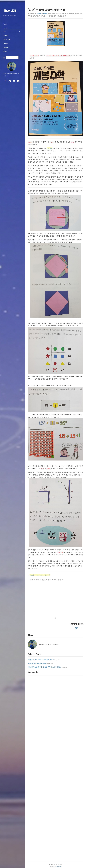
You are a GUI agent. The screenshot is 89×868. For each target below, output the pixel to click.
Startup (6, 35)
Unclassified (7, 39)
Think (5, 24)
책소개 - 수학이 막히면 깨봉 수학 (40, 575)
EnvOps (6, 28)
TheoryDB (10, 11)
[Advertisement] (56, 600)
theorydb (59, 867)
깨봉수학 (50, 148)
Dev (5, 32)
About (5, 51)
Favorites (6, 47)
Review (39, 13)
